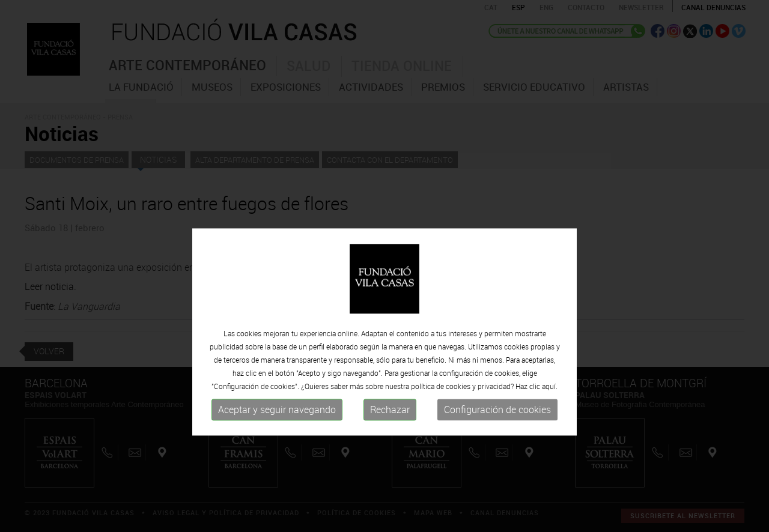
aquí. (550, 435)
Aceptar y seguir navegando (277, 458)
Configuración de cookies (497, 458)
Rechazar (390, 458)
